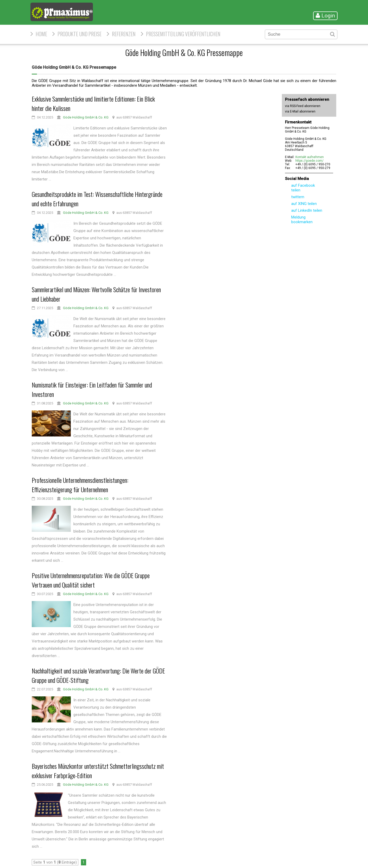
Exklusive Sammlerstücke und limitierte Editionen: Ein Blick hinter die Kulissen (93, 103)
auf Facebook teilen (303, 188)
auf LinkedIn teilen (307, 210)
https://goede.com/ (309, 161)
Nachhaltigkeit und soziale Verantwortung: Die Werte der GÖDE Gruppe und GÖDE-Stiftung (98, 675)
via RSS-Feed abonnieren (303, 106)
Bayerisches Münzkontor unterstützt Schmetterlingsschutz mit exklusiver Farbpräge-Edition (98, 771)
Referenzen (124, 34)
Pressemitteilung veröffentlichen (183, 34)
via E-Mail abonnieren (300, 111)
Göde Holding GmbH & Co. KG (86, 117)
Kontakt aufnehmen (310, 157)
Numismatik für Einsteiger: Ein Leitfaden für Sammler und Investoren (92, 389)
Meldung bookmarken (302, 220)
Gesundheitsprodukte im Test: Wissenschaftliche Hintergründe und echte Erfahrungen (97, 199)
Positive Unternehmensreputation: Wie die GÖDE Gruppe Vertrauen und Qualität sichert (91, 580)
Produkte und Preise (80, 34)
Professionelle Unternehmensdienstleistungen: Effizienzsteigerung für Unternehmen (80, 485)
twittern (298, 197)
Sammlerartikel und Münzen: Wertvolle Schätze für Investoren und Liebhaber (96, 294)
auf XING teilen (304, 204)
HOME (41, 34)
